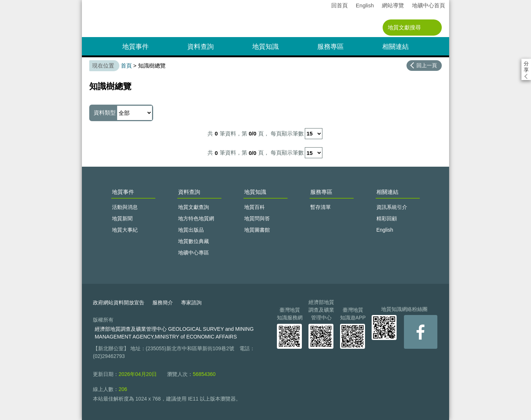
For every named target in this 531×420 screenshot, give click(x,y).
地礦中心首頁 (429, 5)
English (365, 5)
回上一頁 (427, 65)
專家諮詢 (191, 303)
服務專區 (330, 47)
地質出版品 (191, 230)
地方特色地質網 (196, 218)
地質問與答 (257, 218)
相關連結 (395, 47)
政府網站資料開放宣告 (119, 303)
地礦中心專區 (194, 253)
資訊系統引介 (392, 207)
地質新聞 (122, 218)
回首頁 (339, 5)
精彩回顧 (387, 218)
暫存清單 (321, 207)
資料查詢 (201, 47)
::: (84, 3)
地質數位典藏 (194, 241)
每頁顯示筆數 (287, 133)
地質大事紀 (125, 230)
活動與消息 (125, 207)
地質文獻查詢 (194, 207)
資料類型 (123, 113)
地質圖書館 (257, 230)
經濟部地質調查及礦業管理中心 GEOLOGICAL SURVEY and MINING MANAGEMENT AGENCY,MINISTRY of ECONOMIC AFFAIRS (174, 333)
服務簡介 (163, 303)
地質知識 (265, 47)
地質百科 (254, 207)
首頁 (126, 66)
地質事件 (136, 47)
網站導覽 (393, 5)
